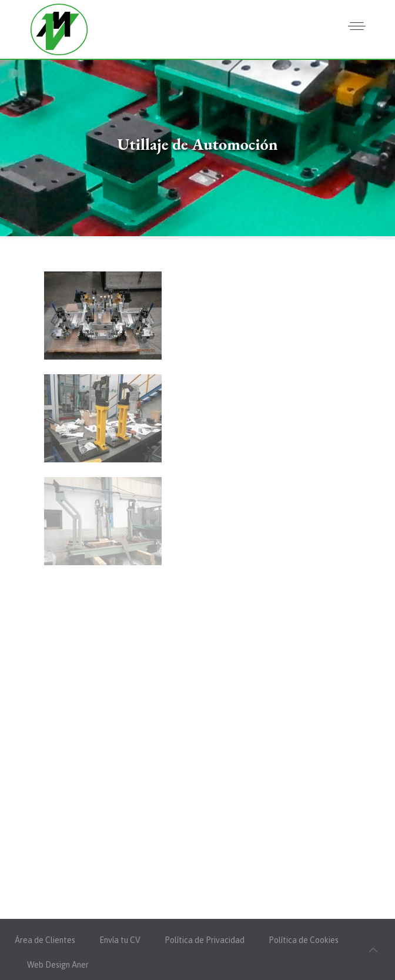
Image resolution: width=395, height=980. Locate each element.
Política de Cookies (304, 940)
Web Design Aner (58, 965)
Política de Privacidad (205, 940)
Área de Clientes (45, 940)
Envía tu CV (120, 940)
